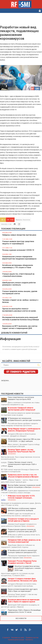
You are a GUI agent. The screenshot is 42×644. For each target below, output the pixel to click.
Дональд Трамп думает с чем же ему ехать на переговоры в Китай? (19, 595)
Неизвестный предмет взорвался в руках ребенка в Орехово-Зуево (19, 525)
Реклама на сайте (18, 637)
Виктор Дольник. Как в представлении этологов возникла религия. (21, 458)
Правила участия (32, 637)
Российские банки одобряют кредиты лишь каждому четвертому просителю (20, 424)
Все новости (21, 618)
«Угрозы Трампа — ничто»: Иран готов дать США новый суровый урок (20, 481)
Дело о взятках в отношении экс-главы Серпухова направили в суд (20, 403)
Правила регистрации (16, 640)
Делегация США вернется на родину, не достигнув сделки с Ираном (20, 606)
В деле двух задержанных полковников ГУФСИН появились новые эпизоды (20, 491)
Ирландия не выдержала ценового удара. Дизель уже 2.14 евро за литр (21, 504)
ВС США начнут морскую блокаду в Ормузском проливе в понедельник (20, 470)
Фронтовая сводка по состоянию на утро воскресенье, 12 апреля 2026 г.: (18, 574)
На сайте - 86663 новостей (16, 361)
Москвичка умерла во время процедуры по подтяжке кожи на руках (21, 414)
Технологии (26, 220)
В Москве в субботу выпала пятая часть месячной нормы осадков (20, 536)
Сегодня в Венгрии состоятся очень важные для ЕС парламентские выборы (19, 585)
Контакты (29, 640)
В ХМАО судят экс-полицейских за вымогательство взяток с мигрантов (18, 515)
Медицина (19, 220)
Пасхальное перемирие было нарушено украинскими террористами (20, 557)
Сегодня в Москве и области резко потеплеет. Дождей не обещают (18, 435)
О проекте (6, 637)
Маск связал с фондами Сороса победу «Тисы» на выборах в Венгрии (20, 445)
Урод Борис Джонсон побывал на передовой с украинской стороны (18, 546)
